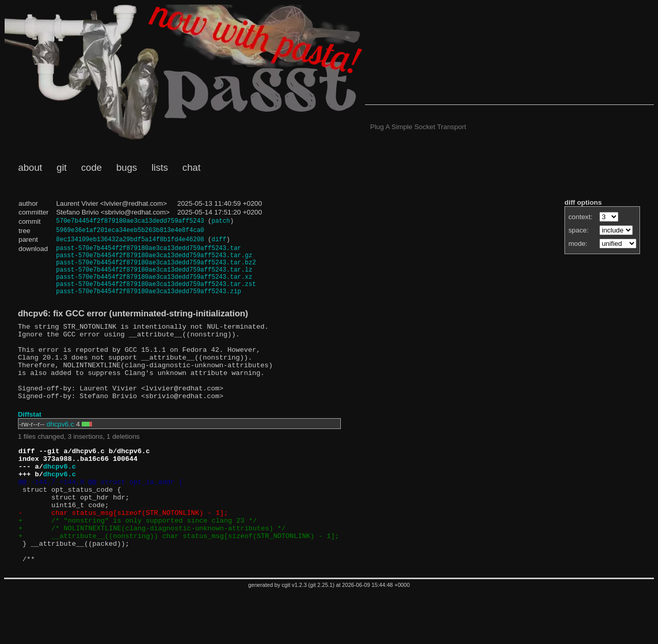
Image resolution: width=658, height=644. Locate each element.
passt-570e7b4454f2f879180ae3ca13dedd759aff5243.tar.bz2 (156, 269)
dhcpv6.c (60, 453)
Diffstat (30, 443)
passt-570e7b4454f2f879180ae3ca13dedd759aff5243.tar (149, 252)
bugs (126, 167)
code (92, 167)
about (30, 167)
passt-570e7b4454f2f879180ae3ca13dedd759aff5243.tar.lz (154, 278)
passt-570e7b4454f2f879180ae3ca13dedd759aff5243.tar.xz (154, 287)
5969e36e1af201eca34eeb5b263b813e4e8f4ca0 (130, 232)
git (62, 167)
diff (219, 242)
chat (191, 167)
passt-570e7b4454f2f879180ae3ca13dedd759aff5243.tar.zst (156, 296)
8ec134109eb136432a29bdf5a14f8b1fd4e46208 (130, 242)
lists (160, 167)
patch (221, 222)
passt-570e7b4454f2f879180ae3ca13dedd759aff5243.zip (149, 304)
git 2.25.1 (321, 637)
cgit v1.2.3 (294, 637)
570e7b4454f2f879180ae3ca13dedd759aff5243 (130, 222)
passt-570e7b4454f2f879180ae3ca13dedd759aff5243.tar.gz (154, 261)
